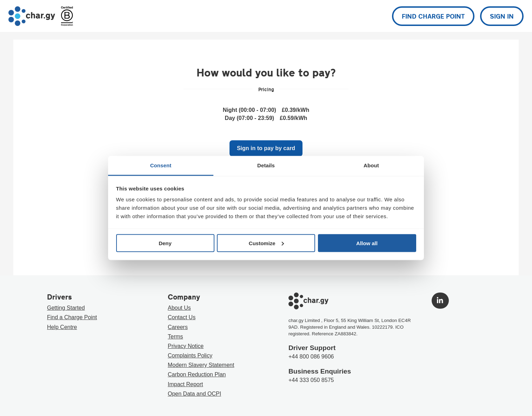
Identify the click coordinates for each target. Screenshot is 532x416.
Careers (178, 327)
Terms (175, 337)
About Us (179, 308)
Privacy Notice (186, 346)
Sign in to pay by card (266, 148)
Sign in (502, 16)
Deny (165, 243)
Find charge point (433, 16)
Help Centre (62, 327)
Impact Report (185, 384)
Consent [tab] (161, 165)
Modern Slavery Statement (201, 365)
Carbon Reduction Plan (197, 374)
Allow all (367, 243)
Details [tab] (266, 165)
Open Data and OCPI (194, 394)
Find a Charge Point (72, 317)
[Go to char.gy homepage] (32, 16)
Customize (266, 243)
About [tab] (371, 165)
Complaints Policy (190, 355)
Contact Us (182, 317)
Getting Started (66, 308)
